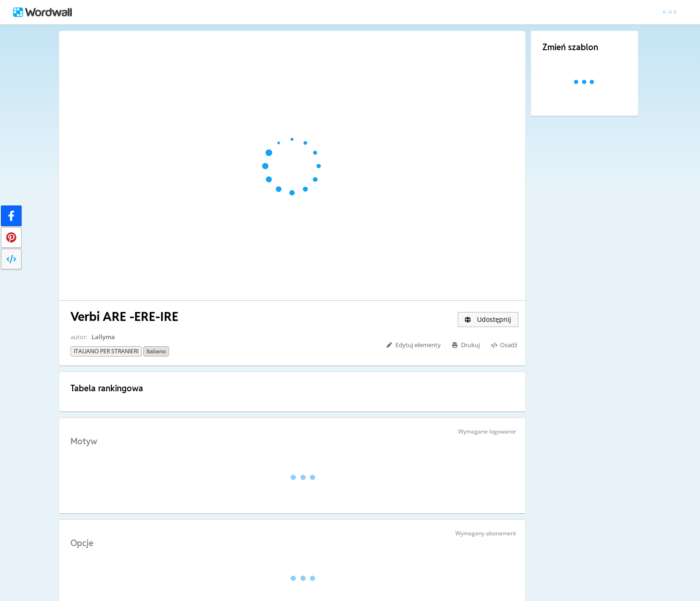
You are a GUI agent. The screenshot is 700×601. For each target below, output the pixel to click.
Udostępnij (488, 319)
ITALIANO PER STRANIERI (106, 351)
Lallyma (103, 337)
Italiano (156, 351)
